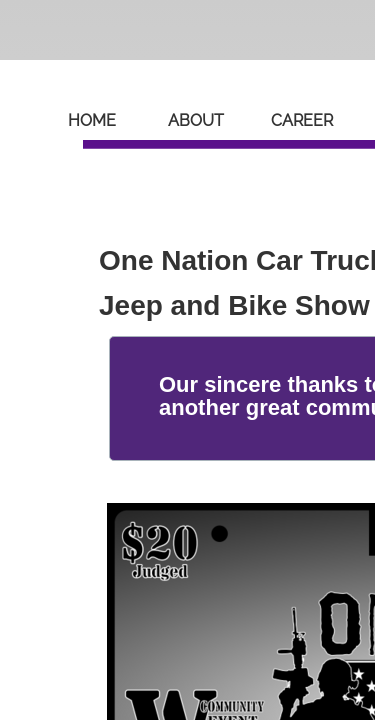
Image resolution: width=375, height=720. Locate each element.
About (196, 120)
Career (302, 120)
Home (92, 120)
